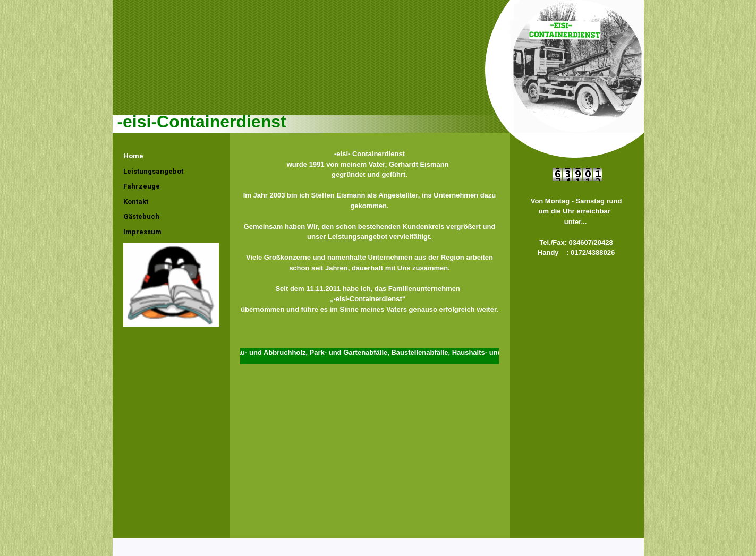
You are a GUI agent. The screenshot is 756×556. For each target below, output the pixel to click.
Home (133, 156)
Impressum (142, 232)
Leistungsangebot (153, 171)
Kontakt (136, 202)
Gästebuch (141, 216)
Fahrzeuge (142, 186)
